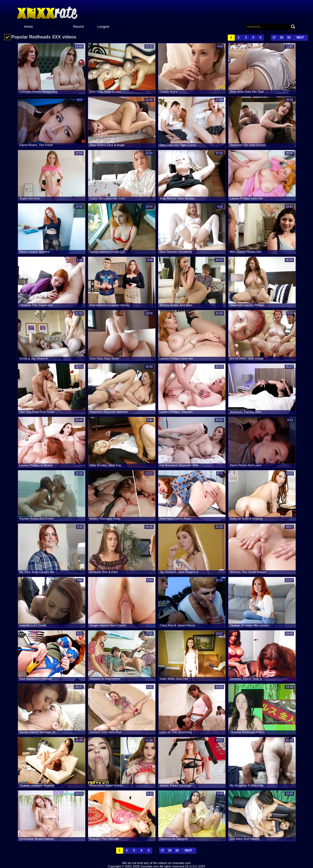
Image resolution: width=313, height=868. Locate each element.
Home (28, 27)
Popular (53, 27)
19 (289, 38)
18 (281, 38)
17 (274, 38)
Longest (103, 27)
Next (300, 38)
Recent (78, 27)
